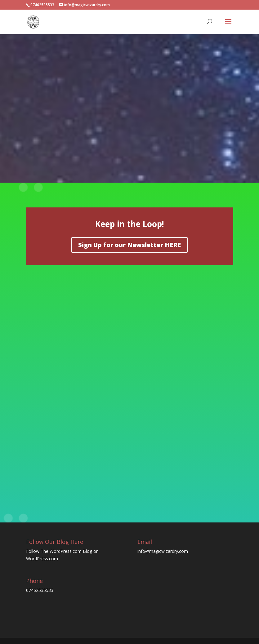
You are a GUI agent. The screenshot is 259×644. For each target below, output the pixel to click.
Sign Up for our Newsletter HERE (129, 245)
